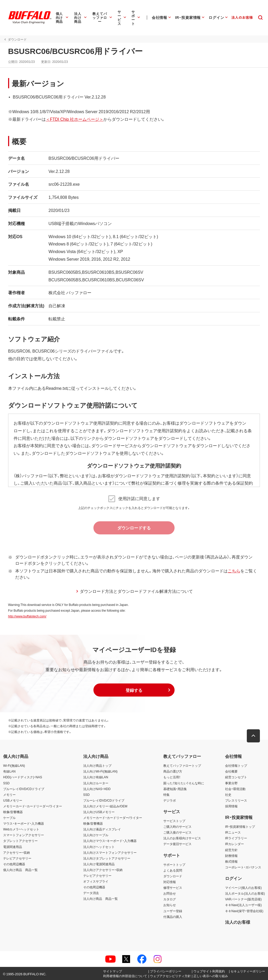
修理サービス (173, 888)
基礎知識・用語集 (175, 789)
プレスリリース (236, 800)
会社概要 (231, 771)
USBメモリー (13, 800)
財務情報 (231, 856)
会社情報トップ (236, 765)
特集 (166, 795)
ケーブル (9, 818)
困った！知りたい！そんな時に (184, 783)
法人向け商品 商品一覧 (100, 899)
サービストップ (174, 821)
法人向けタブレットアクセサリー (107, 858)
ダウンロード (173, 876)
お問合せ (170, 893)
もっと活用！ (172, 777)
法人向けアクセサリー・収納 (103, 870)
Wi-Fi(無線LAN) (14, 765)
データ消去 (91, 893)
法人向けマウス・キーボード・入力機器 (110, 841)
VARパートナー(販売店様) (243, 899)
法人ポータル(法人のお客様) (245, 893)
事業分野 (231, 783)
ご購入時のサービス (177, 826)
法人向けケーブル (96, 835)
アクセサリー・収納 (16, 852)
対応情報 (170, 882)
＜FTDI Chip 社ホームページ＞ (74, 119)
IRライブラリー (236, 838)
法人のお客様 (238, 922)
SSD (6, 783)
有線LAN (9, 771)
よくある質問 (173, 870)
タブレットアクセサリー (20, 841)
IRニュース (233, 832)
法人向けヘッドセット (99, 847)
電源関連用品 (13, 847)
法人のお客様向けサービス (182, 838)
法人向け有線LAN (96, 777)
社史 (228, 795)
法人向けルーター (96, 783)
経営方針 (231, 850)
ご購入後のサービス (177, 832)
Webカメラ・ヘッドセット (21, 829)
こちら (234, 571)
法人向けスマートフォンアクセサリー (110, 852)
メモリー (9, 795)
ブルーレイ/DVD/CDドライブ (24, 789)
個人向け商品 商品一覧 (20, 870)
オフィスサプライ (96, 881)
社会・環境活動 (235, 789)
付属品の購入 (173, 917)
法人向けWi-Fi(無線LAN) (100, 771)
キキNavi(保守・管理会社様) (244, 911)
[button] (134, 690)
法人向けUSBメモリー (99, 812)
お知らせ (170, 905)
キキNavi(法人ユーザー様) (243, 905)
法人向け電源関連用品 (99, 864)
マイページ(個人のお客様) (243, 888)
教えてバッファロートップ (182, 765)
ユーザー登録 (173, 911)
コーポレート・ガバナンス (243, 867)
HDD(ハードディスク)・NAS (23, 777)
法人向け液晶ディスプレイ (102, 829)
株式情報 (231, 861)
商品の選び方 (173, 771)
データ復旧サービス (177, 844)
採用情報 (231, 806)
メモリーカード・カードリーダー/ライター (33, 806)
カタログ (170, 899)
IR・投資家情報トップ (240, 826)
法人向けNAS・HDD (97, 789)
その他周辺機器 (14, 864)
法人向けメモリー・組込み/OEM (105, 806)
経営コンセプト (236, 777)
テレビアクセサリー (17, 858)
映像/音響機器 (13, 812)
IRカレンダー (234, 844)
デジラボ (170, 800)
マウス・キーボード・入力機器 (24, 823)
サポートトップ (174, 864)
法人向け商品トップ (97, 765)
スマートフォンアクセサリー (24, 835)
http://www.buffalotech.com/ (27, 616)
